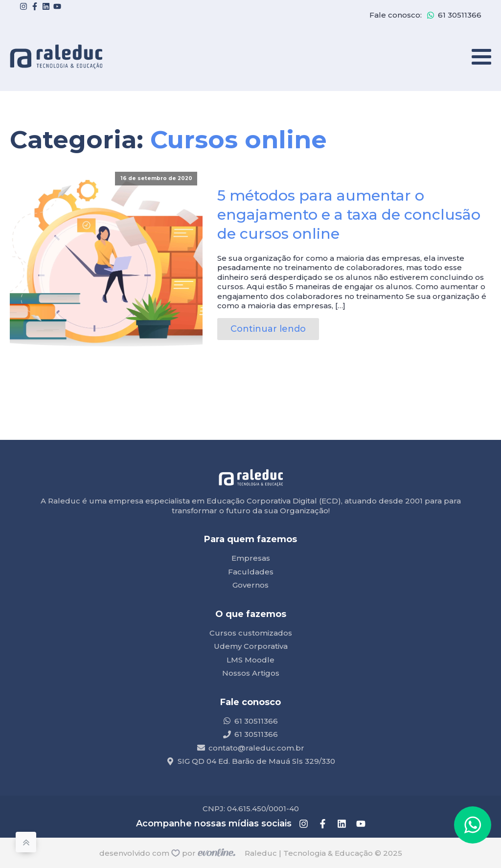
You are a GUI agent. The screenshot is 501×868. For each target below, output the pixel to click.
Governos (250, 585)
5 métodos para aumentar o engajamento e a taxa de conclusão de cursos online (349, 215)
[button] (473, 825)
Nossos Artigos (251, 673)
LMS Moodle (250, 660)
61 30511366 (460, 15)
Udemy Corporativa (251, 646)
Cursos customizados (251, 633)
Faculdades (251, 572)
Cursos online (239, 140)
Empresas (251, 558)
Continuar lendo (268, 329)
